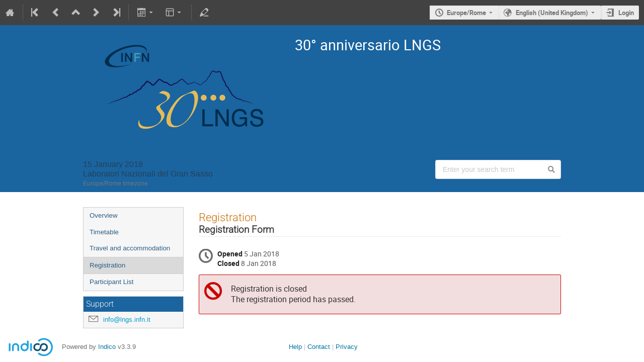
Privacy (347, 347)
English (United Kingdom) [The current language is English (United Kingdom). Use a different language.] (552, 13)
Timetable (104, 232)
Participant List (111, 282)
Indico (107, 347)
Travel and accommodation (130, 248)
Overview (104, 215)
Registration (107, 265)
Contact (319, 347)
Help (295, 347)
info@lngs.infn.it (127, 320)
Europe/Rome (466, 13)
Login (626, 13)
